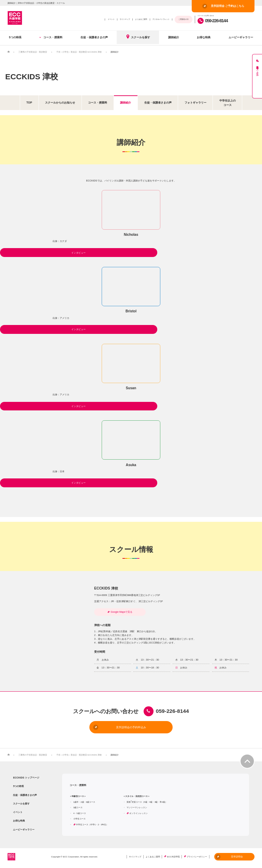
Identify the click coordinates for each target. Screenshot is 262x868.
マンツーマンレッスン (137, 807)
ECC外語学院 (173, 857)
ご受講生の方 (184, 19)
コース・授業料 (51, 37)
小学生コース (79, 819)
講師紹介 (174, 37)
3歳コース (78, 807)
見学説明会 (229, 857)
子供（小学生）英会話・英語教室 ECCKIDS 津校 (79, 52)
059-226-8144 (213, 21)
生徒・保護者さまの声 (94, 37)
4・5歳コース (80, 813)
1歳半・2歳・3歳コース (84, 802)
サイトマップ (125, 19)
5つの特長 (15, 37)
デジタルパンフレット (161, 19)
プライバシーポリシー (197, 857)
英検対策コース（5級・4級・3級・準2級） (147, 802)
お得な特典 (204, 37)
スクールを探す (138, 37)
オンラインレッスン (139, 813)
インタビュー (78, 253)
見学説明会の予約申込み (120, 727)
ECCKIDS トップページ (26, 778)
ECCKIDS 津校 (32, 77)
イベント (111, 19)
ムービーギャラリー (241, 37)
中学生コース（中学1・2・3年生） (92, 824)
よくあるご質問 (141, 19)
